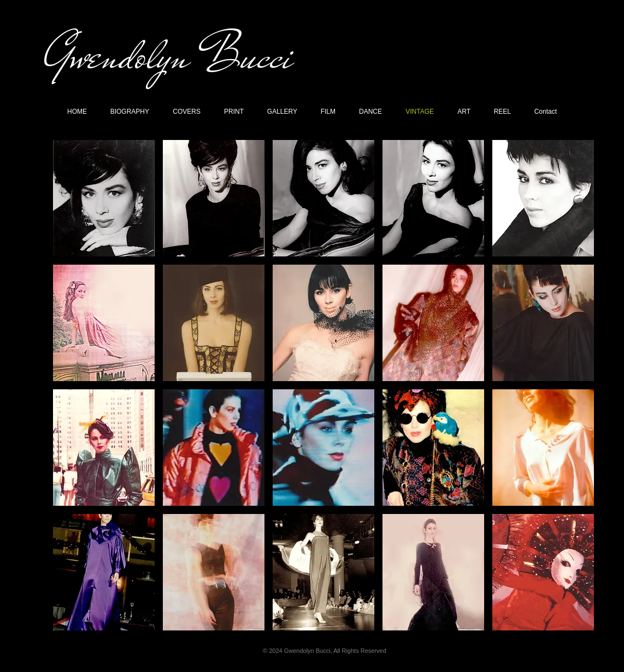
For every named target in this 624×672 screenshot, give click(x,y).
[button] (104, 198)
